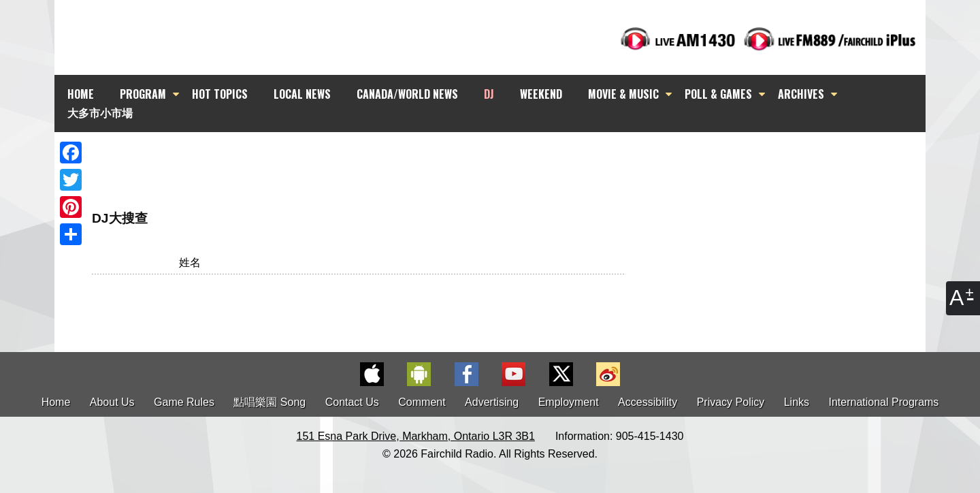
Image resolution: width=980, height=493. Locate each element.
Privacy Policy (731, 402)
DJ (489, 94)
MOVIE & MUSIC (623, 94)
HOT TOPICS (220, 94)
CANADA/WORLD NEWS (407, 94)
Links (797, 402)
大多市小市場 (100, 112)
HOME (81, 94)
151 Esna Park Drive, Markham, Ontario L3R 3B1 (416, 436)
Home (56, 402)
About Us (112, 402)
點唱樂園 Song (271, 402)
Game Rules (184, 402)
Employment (569, 402)
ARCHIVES (801, 94)
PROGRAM (143, 94)
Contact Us (352, 402)
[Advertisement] (502, 157)
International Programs (884, 402)
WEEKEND (541, 94)
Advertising (492, 402)
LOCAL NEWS (302, 94)
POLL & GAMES (718, 94)
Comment (422, 402)
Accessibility (648, 402)
